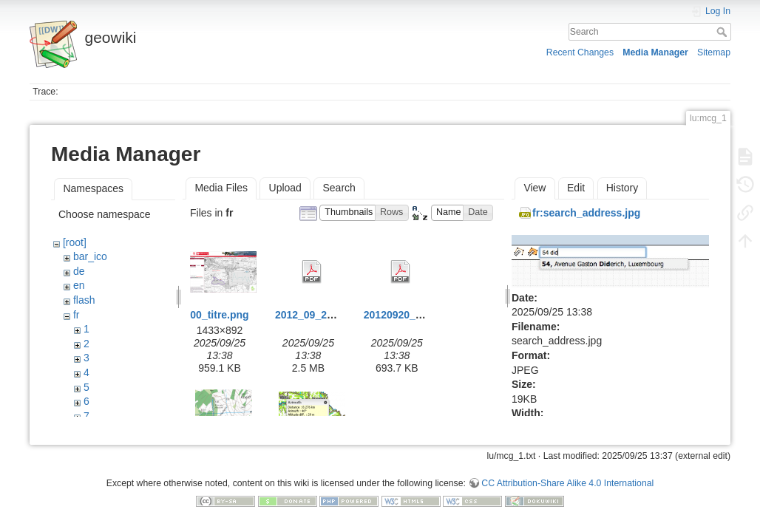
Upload (285, 188)
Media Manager (655, 52)
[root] (75, 242)
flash (84, 300)
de (79, 271)
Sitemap (714, 52)
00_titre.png (219, 315)
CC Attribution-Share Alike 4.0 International (567, 483)
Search (723, 32)
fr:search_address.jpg (586, 213)
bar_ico (90, 256)
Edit (576, 188)
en (79, 285)
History (622, 188)
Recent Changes (580, 52)
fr (77, 315)
